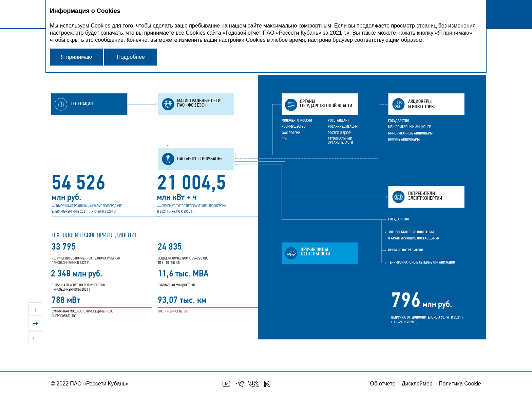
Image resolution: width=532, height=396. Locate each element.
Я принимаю (76, 57)
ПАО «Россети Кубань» (99, 384)
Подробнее (131, 57)
